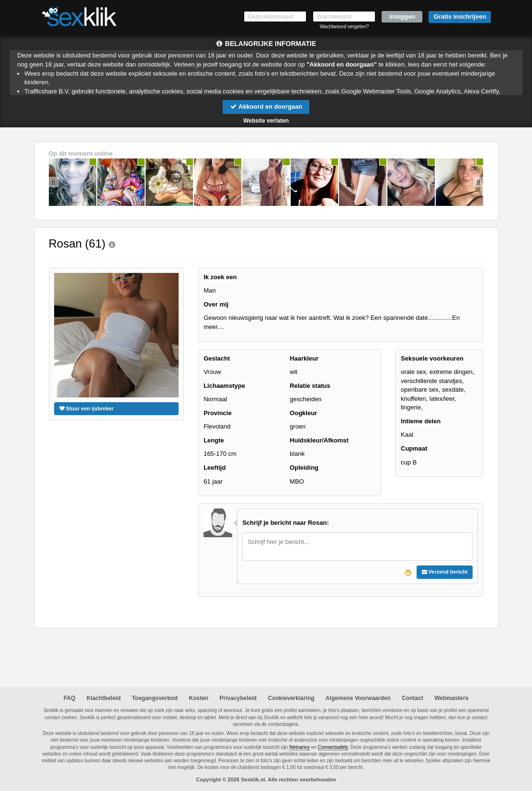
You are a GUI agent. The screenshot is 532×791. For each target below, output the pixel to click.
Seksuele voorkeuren (432, 358)
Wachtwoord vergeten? (344, 27)
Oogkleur (303, 413)
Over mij (216, 304)
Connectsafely (333, 747)
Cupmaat (414, 448)
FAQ (70, 698)
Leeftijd (215, 468)
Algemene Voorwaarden (358, 698)
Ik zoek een (220, 277)
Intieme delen (421, 421)
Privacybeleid (238, 698)
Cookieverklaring (291, 698)
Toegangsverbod (155, 698)
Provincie (218, 413)
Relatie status (310, 386)
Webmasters (451, 698)
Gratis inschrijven (460, 17)
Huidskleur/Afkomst (319, 440)
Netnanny (300, 747)
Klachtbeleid (104, 698)
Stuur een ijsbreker (87, 408)
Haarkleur (304, 358)
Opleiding (304, 468)
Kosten (199, 698)
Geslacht (217, 358)
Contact (413, 698)
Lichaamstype (224, 386)
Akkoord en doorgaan (266, 107)
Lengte (214, 440)
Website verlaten (266, 121)
